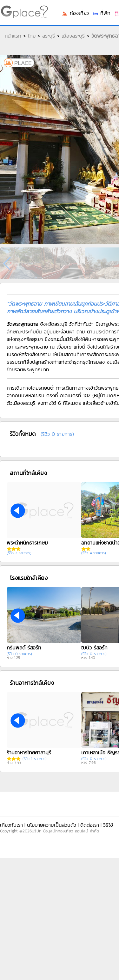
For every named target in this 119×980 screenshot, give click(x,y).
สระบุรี (49, 36)
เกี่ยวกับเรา (11, 825)
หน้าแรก (13, 36)
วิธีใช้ (108, 825)
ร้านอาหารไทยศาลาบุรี (29, 752)
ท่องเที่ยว (75, 13)
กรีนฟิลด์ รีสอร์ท (24, 648)
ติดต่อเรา (90, 825)
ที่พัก (101, 13)
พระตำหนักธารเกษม (27, 543)
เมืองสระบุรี (73, 36)
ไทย (32, 36)
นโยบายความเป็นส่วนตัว (52, 825)
